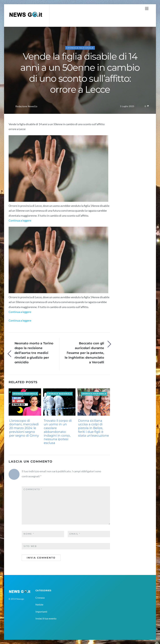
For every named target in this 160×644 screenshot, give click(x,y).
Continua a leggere (20, 220)
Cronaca (40, 598)
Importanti (41, 612)
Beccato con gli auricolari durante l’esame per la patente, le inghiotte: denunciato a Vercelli (84, 353)
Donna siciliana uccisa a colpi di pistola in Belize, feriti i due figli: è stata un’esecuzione (94, 428)
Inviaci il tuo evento (46, 618)
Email (75, 534)
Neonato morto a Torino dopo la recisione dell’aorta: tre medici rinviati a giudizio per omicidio (34, 353)
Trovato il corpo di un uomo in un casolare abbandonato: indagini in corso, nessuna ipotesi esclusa (58, 432)
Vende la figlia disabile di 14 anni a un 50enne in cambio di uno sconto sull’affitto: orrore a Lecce (80, 73)
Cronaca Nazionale (80, 48)
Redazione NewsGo (26, 106)
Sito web (30, 546)
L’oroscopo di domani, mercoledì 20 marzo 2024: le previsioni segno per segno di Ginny (24, 428)
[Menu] (147, 8)
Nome (29, 534)
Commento (33, 489)
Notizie (39, 604)
